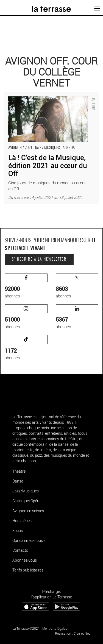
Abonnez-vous (25, 560)
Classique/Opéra (27, 501)
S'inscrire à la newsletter (39, 260)
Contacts (20, 550)
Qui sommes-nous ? (29, 540)
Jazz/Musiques (26, 491)
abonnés (26, 286)
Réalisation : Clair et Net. (73, 633)
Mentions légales (55, 628)
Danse (18, 481)
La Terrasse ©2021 (26, 628)
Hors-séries (22, 521)
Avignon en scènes (28, 511)
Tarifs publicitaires (28, 570)
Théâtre (19, 471)
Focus (18, 530)
